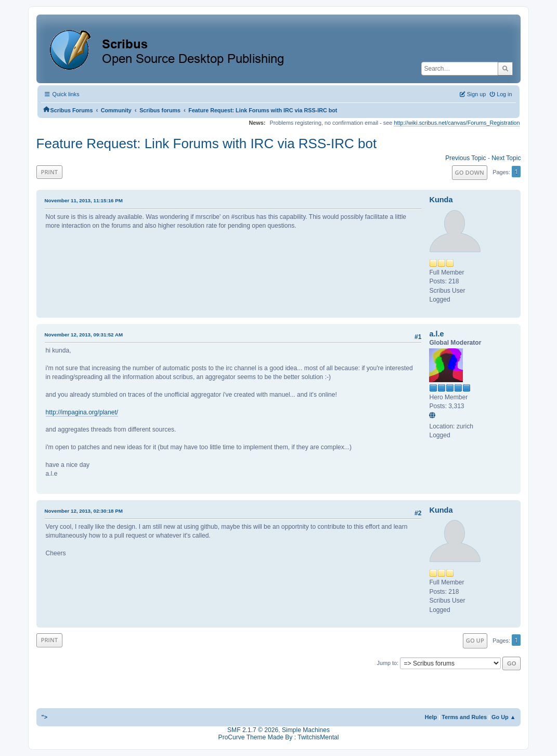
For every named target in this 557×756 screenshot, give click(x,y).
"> (45, 717)
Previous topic (465, 158)
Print (50, 172)
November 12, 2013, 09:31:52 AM (84, 335)
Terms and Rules (464, 717)
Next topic (506, 158)
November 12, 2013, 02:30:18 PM (84, 511)
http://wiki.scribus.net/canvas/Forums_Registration (457, 123)
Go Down (470, 172)
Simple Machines (306, 730)
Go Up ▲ (503, 717)
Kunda (441, 200)
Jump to (387, 663)
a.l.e (436, 334)
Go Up (475, 640)
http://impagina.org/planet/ (82, 412)
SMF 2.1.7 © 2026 (253, 730)
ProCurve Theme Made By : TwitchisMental (279, 737)
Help (431, 717)
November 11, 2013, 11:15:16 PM (84, 200)
